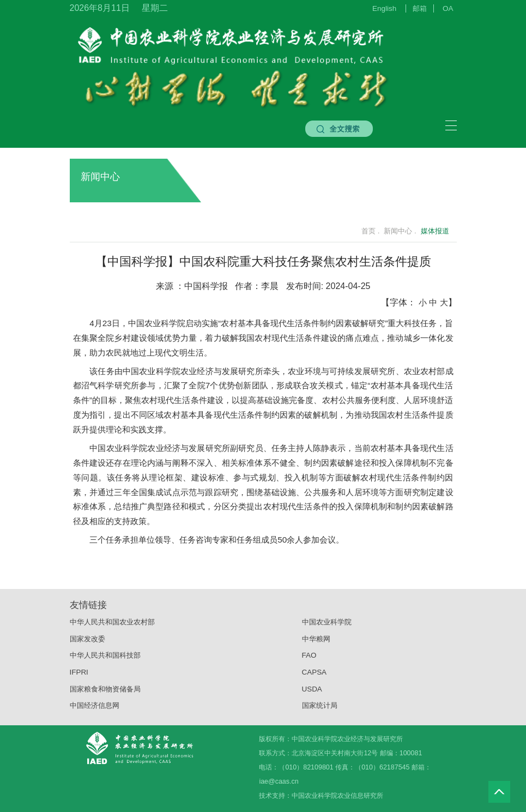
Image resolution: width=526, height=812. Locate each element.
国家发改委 (87, 643)
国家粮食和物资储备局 (105, 693)
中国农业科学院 (327, 626)
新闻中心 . (400, 231)
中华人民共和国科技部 (105, 660)
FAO (309, 660)
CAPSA (315, 676)
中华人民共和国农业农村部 (112, 626)
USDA (312, 693)
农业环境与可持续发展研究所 (341, 371)
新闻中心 (261, 176)
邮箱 (420, 8)
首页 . (364, 231)
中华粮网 (316, 643)
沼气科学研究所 (110, 385)
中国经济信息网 (95, 710)
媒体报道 (435, 231)
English (384, 8)
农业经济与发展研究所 (222, 371)
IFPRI (79, 676)
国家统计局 (320, 710)
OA (448, 8)
